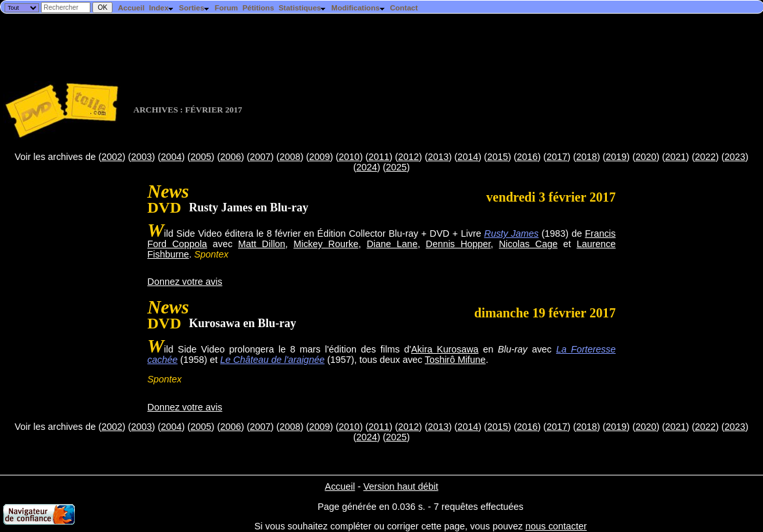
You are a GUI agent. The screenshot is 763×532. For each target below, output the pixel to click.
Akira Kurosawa (445, 349)
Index (162, 8)
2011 (379, 157)
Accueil (131, 8)
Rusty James (511, 233)
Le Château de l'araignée (273, 360)
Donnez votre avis (185, 282)
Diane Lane (392, 244)
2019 (616, 157)
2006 (230, 157)
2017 (557, 157)
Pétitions (259, 8)
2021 (676, 157)
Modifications (358, 8)
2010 (349, 157)
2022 (705, 157)
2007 (260, 157)
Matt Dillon (262, 244)
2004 (171, 157)
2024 (367, 167)
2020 (646, 157)
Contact (404, 8)
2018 (587, 157)
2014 (468, 157)
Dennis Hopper (459, 244)
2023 (735, 157)
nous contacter (556, 526)
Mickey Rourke (326, 244)
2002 (112, 157)
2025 (396, 167)
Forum (226, 8)
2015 (498, 157)
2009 (319, 157)
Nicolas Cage (528, 244)
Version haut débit (400, 486)
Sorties (194, 8)
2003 (142, 157)
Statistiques (302, 8)
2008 (290, 157)
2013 (438, 157)
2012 (408, 157)
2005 (201, 157)
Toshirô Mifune (455, 360)
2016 (528, 157)
